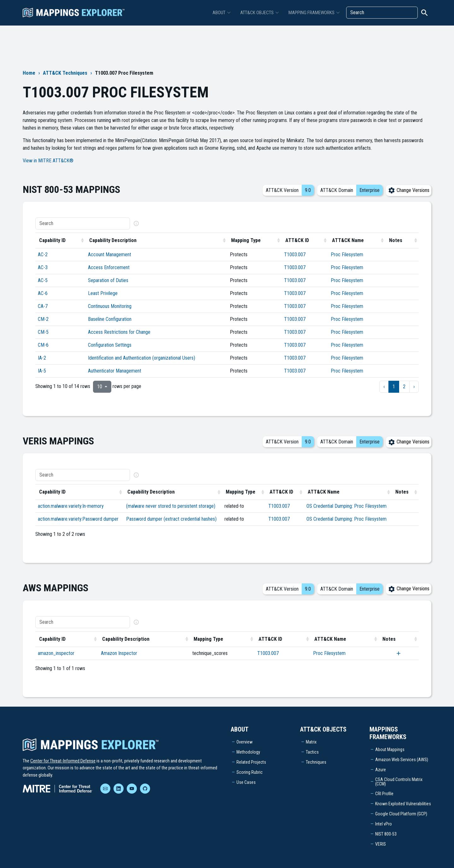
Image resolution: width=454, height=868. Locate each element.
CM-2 (43, 319)
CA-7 (43, 306)
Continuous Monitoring (110, 306)
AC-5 (43, 280)
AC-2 (43, 255)
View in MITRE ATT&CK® (48, 161)
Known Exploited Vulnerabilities (403, 804)
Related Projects (251, 762)
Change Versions (409, 190)
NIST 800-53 (386, 834)
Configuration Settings (110, 345)
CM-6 (43, 345)
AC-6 (43, 293)
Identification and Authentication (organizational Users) (142, 358)
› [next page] (414, 387)
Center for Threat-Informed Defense (63, 761)
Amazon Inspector (119, 653)
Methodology (248, 752)
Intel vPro (384, 824)
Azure (381, 770)
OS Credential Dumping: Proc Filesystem (346, 506)
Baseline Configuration (110, 319)
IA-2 (42, 358)
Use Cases (246, 782)
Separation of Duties (108, 280)
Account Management (110, 255)
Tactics (312, 752)
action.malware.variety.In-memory (71, 506)
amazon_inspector (56, 653)
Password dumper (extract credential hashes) (171, 519)
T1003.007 (295, 255)
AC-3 (43, 267)
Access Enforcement (109, 267)
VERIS (381, 844)
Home (29, 73)
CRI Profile (384, 794)
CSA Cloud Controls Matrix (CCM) (399, 782)
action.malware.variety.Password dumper (78, 519)
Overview (244, 742)
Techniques (316, 762)
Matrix (311, 742)
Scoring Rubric (250, 772)
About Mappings (390, 749)
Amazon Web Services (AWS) (402, 760)
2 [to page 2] (404, 387)
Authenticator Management (115, 371)
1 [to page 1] (394, 387)
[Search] (382, 13)
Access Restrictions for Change (119, 332)
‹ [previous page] (384, 387)
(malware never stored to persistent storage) (171, 506)
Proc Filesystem (347, 255)
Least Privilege (103, 293)
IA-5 (42, 371)
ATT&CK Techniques (65, 73)
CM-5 (43, 332)
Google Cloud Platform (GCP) (401, 814)
